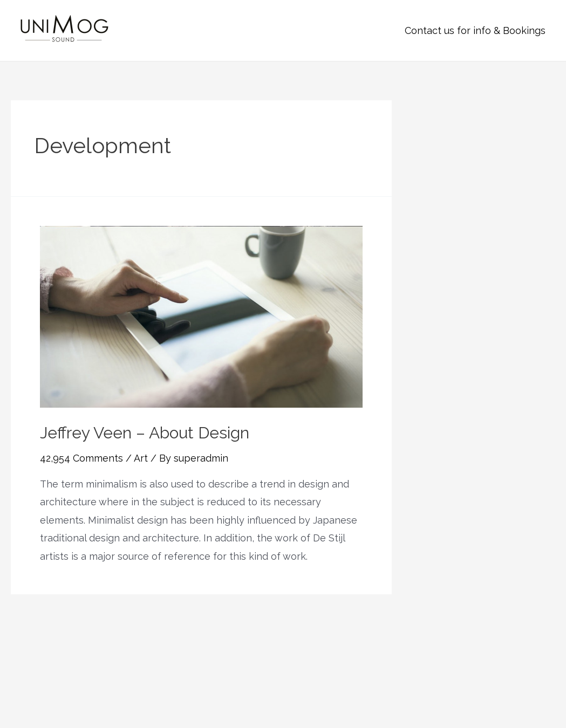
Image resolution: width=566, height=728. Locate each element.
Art (141, 458)
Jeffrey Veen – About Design (145, 433)
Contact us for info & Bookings (475, 30)
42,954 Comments (81, 458)
